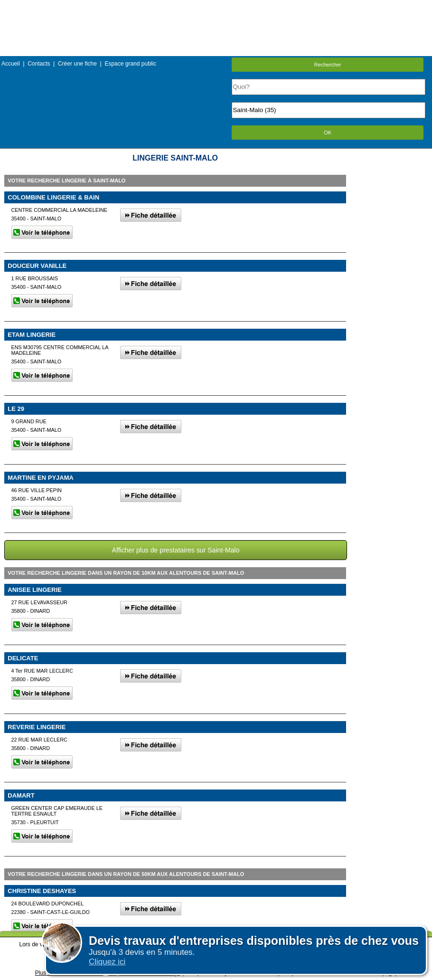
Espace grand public (130, 64)
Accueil (11, 64)
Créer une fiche (77, 64)
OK (328, 133)
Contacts (39, 64)
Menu (216, 7)
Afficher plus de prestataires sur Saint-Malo (176, 550)
